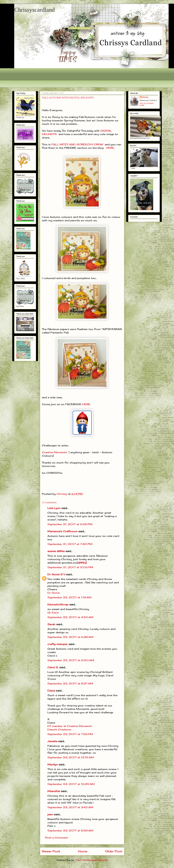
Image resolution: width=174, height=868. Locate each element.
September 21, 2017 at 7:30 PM (70, 544)
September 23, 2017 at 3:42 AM (70, 807)
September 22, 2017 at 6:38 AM (70, 637)
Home (83, 851)
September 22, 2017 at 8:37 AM (70, 683)
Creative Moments (54, 452)
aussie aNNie (56, 551)
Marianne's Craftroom (62, 531)
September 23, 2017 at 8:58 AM (70, 831)
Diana (51, 691)
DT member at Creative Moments (70, 726)
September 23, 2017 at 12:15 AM (71, 757)
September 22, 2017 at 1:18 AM (69, 597)
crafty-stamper (58, 644)
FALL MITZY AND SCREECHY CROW (77, 144)
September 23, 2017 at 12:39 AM (71, 784)
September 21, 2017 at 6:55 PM (70, 524)
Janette (52, 741)
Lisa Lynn (54, 508)
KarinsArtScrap (58, 604)
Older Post (114, 851)
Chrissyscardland (34, 10)
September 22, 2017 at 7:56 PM (70, 734)
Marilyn (53, 764)
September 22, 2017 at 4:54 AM (70, 617)
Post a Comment (56, 838)
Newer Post (51, 851)
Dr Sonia (53, 593)
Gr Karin (53, 613)
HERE (110, 148)
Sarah (51, 624)
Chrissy (145, 97)
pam (50, 814)
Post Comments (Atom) (92, 860)
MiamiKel (54, 791)
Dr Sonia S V (56, 574)
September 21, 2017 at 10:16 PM (70, 567)
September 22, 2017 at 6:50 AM (71, 660)
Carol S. (53, 667)
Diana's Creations (59, 729)
